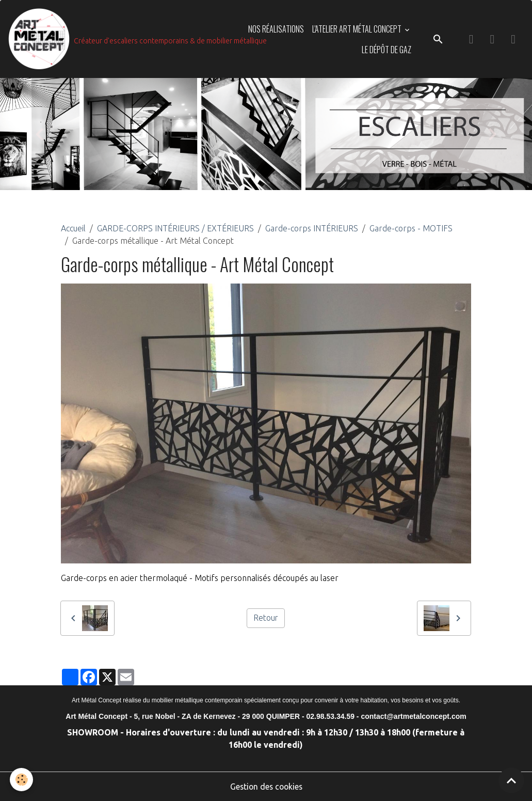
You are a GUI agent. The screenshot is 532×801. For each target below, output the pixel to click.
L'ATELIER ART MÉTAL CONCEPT (358, 29)
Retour (265, 618)
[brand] (118, 39)
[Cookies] (22, 780)
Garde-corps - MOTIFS (411, 229)
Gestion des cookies (266, 787)
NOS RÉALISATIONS (276, 29)
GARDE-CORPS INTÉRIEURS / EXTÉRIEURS (175, 229)
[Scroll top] (511, 780)
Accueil (73, 229)
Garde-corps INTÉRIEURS (312, 229)
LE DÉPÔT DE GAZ (386, 50)
